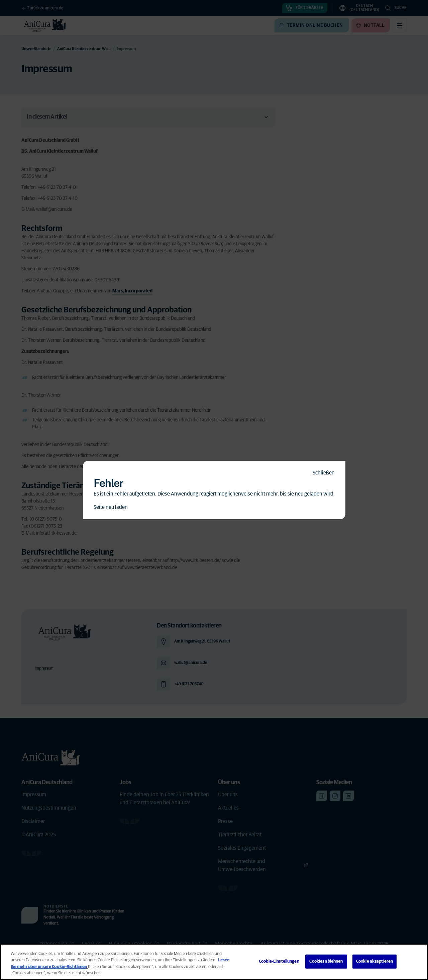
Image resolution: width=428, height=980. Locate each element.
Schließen (324, 473)
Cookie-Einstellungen (279, 961)
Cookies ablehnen (326, 961)
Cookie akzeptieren (374, 961)
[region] (214, 962)
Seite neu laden (111, 507)
